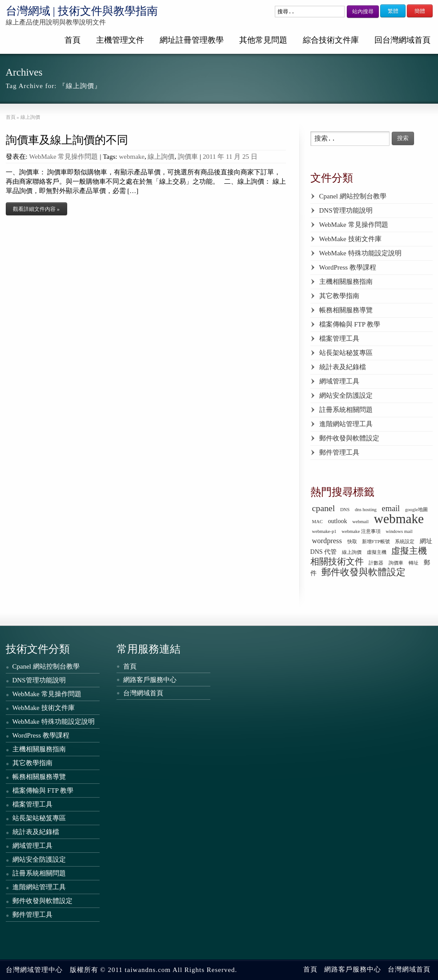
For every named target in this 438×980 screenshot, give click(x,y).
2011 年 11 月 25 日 (230, 157)
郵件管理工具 (339, 452)
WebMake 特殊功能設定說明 (360, 253)
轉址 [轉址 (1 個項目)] (414, 563)
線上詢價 (161, 157)
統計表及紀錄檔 (343, 367)
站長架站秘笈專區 (346, 353)
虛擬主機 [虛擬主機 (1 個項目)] (377, 552)
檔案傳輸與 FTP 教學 (350, 324)
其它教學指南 (339, 296)
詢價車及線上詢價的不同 (67, 140)
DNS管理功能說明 (346, 210)
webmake (132, 157)
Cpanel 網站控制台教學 (353, 196)
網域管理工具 (339, 381)
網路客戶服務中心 (150, 680)
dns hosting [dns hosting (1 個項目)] (366, 510)
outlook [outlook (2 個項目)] (338, 521)
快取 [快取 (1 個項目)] (352, 542)
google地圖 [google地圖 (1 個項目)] (416, 510)
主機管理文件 (120, 40)
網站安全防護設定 (346, 395)
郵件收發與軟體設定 (349, 438)
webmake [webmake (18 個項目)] (399, 519)
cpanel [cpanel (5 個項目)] (324, 508)
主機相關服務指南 (346, 282)
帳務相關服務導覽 (346, 310)
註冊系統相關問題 (346, 410)
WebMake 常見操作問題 (63, 157)
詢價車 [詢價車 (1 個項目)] (396, 563)
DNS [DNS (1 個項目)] (345, 510)
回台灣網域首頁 (402, 40)
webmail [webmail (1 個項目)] (360, 522)
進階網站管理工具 (346, 424)
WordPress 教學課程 (348, 267)
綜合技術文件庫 (331, 40)
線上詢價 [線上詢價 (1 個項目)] (352, 552)
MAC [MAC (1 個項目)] (317, 522)
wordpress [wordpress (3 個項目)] (327, 541)
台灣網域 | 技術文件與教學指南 (82, 11)
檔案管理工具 (339, 339)
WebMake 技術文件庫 (350, 239)
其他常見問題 (263, 40)
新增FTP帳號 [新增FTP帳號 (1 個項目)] (376, 542)
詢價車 (188, 157)
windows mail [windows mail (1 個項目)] (399, 531)
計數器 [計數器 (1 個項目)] (376, 563)
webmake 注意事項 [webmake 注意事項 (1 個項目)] (361, 531)
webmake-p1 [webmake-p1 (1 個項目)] (324, 531)
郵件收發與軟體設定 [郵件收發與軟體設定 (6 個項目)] (364, 572)
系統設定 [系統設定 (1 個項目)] (405, 542)
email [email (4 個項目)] (391, 508)
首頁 (72, 40)
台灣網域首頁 (143, 693)
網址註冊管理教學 (192, 40)
